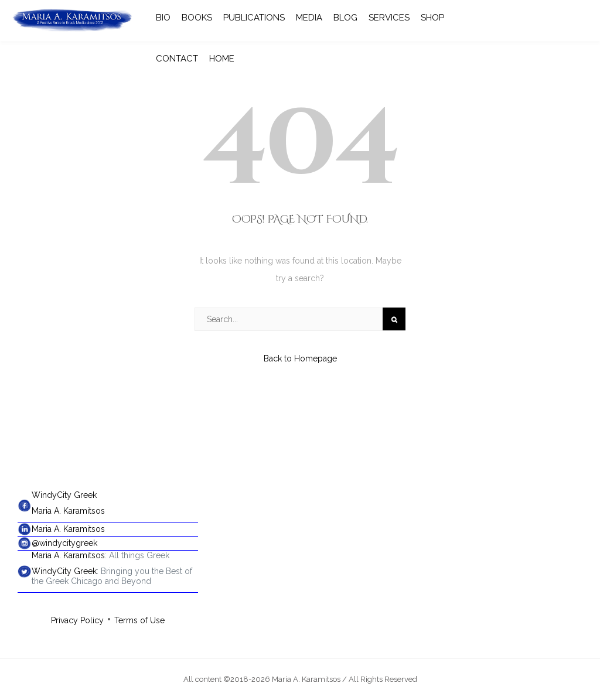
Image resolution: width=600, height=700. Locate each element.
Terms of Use (139, 620)
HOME (222, 59)
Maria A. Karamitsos (68, 511)
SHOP (432, 18)
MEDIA (309, 18)
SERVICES (389, 18)
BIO (163, 18)
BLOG (345, 18)
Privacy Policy (77, 620)
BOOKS (197, 18)
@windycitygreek (64, 543)
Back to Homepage (300, 358)
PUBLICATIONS (254, 18)
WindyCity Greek (64, 495)
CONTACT (177, 59)
